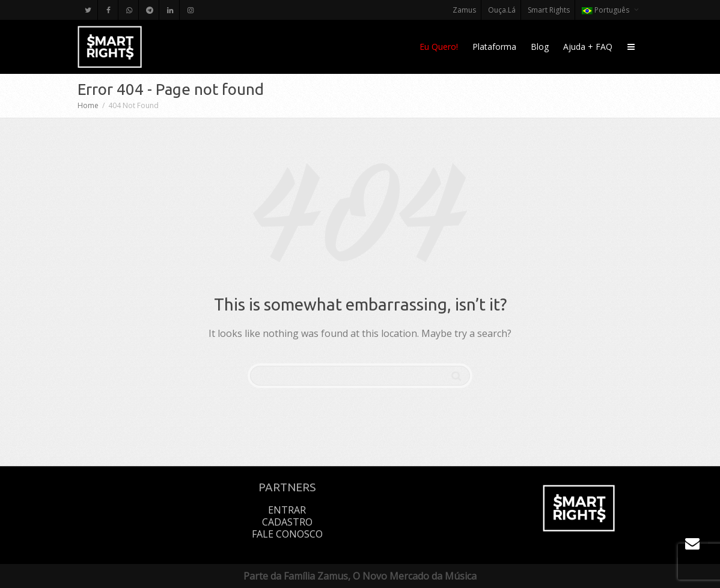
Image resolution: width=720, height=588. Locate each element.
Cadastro (287, 522)
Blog (540, 47)
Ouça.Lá (502, 10)
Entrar (287, 510)
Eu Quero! (439, 47)
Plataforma (494, 47)
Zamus (464, 10)
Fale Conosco (287, 534)
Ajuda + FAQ (588, 47)
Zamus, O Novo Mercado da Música (397, 576)
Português (606, 10)
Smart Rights (549, 10)
